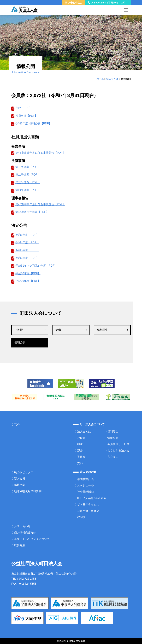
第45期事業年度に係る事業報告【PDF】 (40, 153)
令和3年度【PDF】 (27, 250)
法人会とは (112, 79)
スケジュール (85, 485)
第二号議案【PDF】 (28, 175)
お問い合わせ (22, 526)
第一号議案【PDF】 (28, 167)
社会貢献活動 (85, 492)
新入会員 (20, 479)
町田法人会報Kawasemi (92, 498)
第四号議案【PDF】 (28, 190)
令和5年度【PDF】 (27, 235)
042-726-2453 (108, 3)
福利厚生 (102, 330)
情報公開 (20, 342)
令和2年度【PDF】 (27, 258)
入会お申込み (74, 3)
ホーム (100, 79)
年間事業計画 (85, 479)
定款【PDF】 (24, 108)
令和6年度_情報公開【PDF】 (33, 123)
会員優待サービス (118, 444)
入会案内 (113, 457)
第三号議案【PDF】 (28, 182)
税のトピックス (24, 472)
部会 (80, 450)
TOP (17, 425)
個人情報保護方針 (25, 533)
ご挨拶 (19, 330)
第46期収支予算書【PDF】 (32, 212)
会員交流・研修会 (88, 511)
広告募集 (20, 545)
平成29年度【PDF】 (28, 281)
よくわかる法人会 (118, 450)
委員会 (81, 457)
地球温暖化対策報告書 (28, 491)
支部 (80, 463)
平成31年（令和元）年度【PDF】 (36, 266)
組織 (58, 330)
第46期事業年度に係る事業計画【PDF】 (40, 204)
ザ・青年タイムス (88, 505)
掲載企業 (20, 485)
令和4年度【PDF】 (27, 242)
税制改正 (83, 517)
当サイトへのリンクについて (32, 539)
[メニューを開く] (126, 10)
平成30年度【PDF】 (28, 273)
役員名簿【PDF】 (26, 116)
